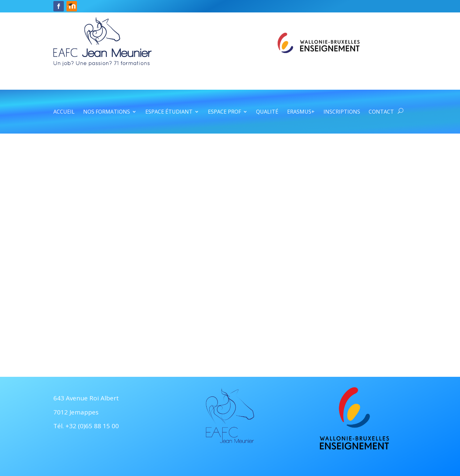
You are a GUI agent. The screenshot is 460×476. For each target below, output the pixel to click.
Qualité (267, 112)
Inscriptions (342, 112)
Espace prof (224, 112)
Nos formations (107, 112)
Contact (381, 112)
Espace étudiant (169, 112)
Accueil (64, 112)
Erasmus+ (301, 112)
